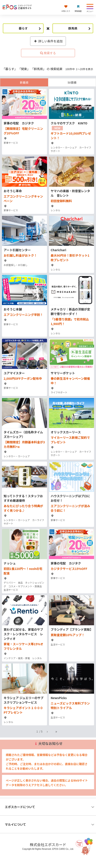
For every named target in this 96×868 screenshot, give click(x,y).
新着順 (24, 82)
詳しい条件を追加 (48, 41)
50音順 (72, 82)
